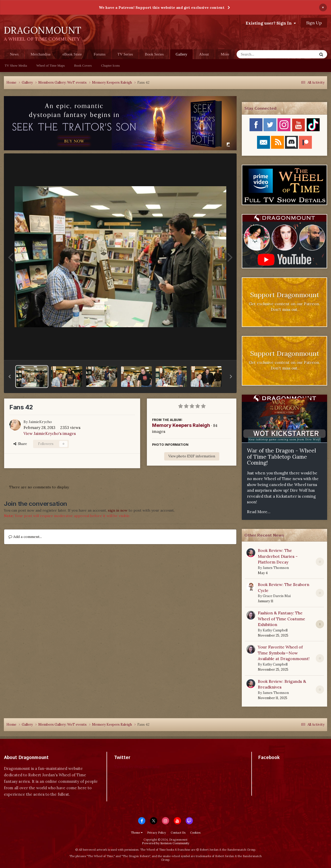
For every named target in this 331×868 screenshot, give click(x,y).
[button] (10, 377)
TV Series (125, 54)
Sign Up (314, 23)
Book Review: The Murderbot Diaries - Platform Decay (278, 556)
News (14, 54)
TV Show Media (16, 65)
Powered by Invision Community (166, 843)
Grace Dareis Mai (277, 596)
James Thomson (276, 568)
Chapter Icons (111, 65)
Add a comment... (25, 537)
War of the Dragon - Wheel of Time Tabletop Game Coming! (281, 457)
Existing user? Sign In (271, 23)
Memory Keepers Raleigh (181, 425)
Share (20, 444)
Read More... (259, 512)
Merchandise (40, 54)
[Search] (263, 54)
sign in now (118, 510)
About (204, 54)
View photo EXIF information (192, 456)
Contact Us (178, 833)
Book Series (154, 54)
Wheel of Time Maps (50, 65)
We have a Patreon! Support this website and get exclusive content (162, 7)
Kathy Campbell (275, 630)
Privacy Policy (157, 833)
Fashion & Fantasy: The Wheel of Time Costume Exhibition (281, 619)
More (225, 54)
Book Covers (83, 65)
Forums (100, 54)
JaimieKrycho (40, 422)
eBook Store (72, 54)
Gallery (181, 56)
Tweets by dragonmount (137, 767)
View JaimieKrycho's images (50, 433)
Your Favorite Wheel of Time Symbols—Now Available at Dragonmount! (284, 653)
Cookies (195, 833)
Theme (137, 833)
